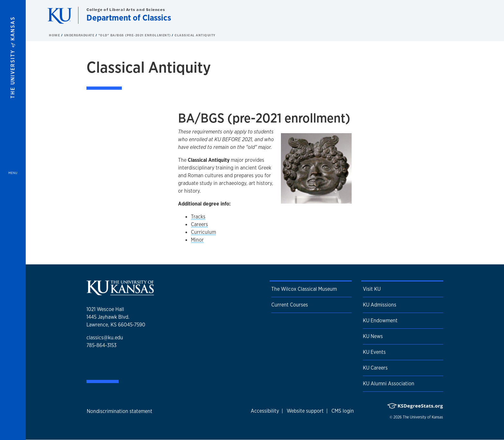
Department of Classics (129, 18)
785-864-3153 (101, 345)
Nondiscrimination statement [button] (120, 411)
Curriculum (203, 232)
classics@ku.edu (105, 338)
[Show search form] (476, 15)
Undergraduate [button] (80, 35)
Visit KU (372, 289)
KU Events (374, 352)
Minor (197, 240)
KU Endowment (380, 321)
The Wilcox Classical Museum (304, 289)
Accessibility (265, 411)
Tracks (198, 217)
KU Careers (375, 368)
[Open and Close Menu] (13, 220)
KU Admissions (380, 305)
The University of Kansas (423, 417)
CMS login (343, 411)
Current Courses (290, 305)
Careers (199, 224)
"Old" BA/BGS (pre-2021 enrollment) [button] (135, 35)
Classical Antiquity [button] (195, 35)
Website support (305, 411)
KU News (373, 336)
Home (55, 35)
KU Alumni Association (389, 384)
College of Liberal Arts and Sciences (126, 9)
